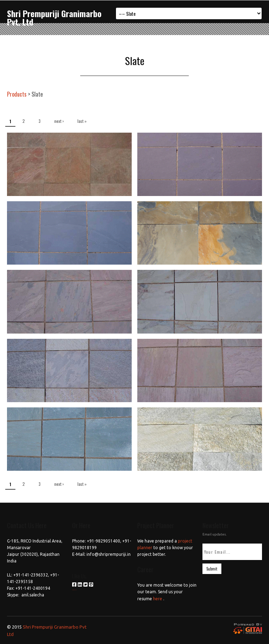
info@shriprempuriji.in (109, 554)
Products (17, 94)
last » (82, 121)
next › (59, 121)
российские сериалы (74, 590)
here (158, 599)
